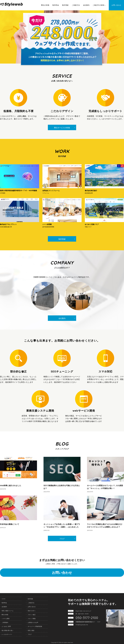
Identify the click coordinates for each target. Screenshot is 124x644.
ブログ (62, 539)
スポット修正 (32, 615)
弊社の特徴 (45, 5)
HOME (4, 599)
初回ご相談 (31, 630)
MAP (99, 622)
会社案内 (86, 5)
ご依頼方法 (76, 5)
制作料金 (56, 5)
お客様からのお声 (33, 622)
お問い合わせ (116, 5)
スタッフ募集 (32, 619)
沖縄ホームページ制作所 (16, 4)
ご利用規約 (5, 622)
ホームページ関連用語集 (35, 626)
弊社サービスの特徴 (62, 128)
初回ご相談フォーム (8, 611)
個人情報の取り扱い (8, 630)
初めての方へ (32, 611)
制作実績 (65, 5)
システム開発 (6, 619)
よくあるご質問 (6, 626)
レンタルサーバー (7, 634)
